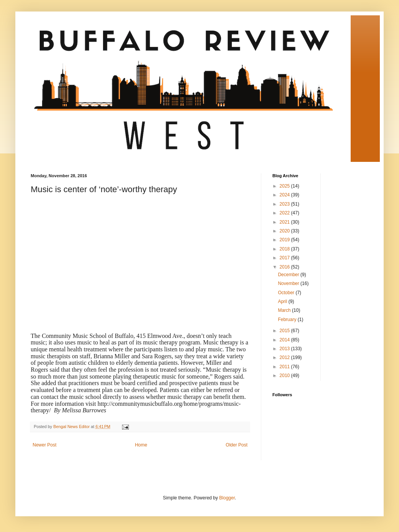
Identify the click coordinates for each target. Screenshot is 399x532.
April (283, 301)
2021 (285, 222)
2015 (285, 331)
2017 (285, 258)
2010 (285, 376)
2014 (285, 340)
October (287, 293)
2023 (285, 204)
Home (141, 445)
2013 (285, 349)
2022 (285, 213)
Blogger (227, 498)
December (289, 275)
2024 (285, 195)
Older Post (237, 445)
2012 (285, 357)
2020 (285, 231)
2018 (285, 249)
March (285, 310)
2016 (285, 267)
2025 (285, 186)
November (289, 283)
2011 (285, 367)
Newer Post (45, 445)
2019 (285, 240)
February (288, 320)
